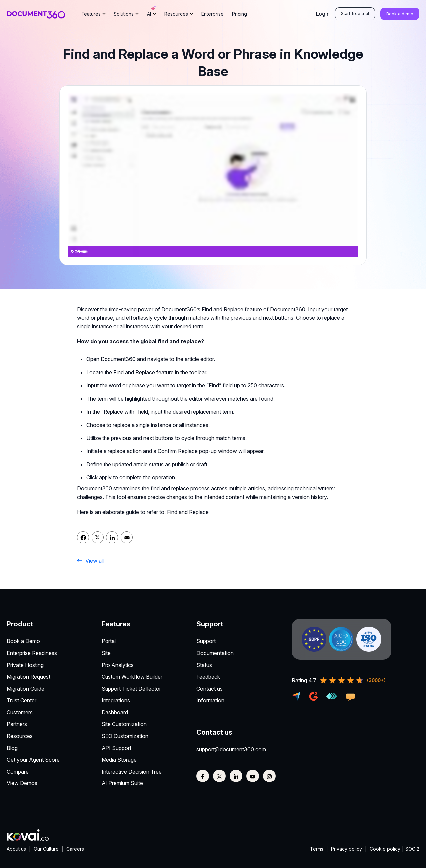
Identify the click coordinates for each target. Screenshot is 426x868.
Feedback (208, 677)
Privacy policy (347, 849)
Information (210, 700)
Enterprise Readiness (32, 653)
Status (204, 665)
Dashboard (115, 712)
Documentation (215, 653)
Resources (176, 14)
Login (323, 14)
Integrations (116, 700)
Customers (20, 712)
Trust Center (21, 700)
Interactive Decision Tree (132, 772)
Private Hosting (25, 665)
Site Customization (124, 724)
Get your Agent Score (33, 760)
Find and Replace (188, 512)
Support (206, 641)
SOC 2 (412, 849)
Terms (317, 849)
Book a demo (400, 14)
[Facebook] (203, 776)
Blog (12, 748)
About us (16, 849)
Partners (17, 724)
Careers (75, 849)
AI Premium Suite (122, 783)
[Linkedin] (236, 776)
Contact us (210, 689)
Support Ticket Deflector (131, 689)
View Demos (22, 783)
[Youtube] (253, 776)
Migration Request (28, 677)
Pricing (239, 14)
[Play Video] (74, 252)
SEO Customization (125, 736)
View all (90, 561)
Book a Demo (23, 641)
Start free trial (355, 14)
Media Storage (119, 760)
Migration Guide (25, 689)
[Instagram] (269, 776)
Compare (18, 772)
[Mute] (325, 252)
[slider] (207, 252)
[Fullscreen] (352, 252)
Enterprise (213, 14)
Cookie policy (385, 849)
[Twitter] (219, 776)
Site (106, 653)
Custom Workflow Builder (132, 677)
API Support (116, 748)
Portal (109, 641)
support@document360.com (231, 749)
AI (152, 11)
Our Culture (46, 849)
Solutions (124, 14)
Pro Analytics (118, 665)
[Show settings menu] (338, 252)
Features (91, 14)
